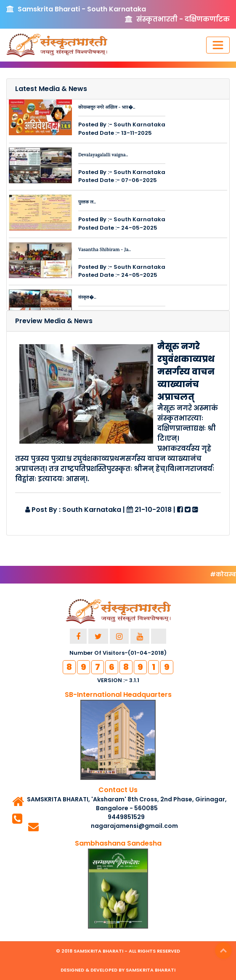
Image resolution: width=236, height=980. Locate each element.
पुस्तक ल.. (87, 203)
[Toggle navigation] (218, 45)
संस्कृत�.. (87, 298)
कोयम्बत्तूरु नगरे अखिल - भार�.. (107, 108)
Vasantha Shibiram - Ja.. (105, 250)
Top (223, 951)
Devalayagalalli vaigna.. (103, 155)
